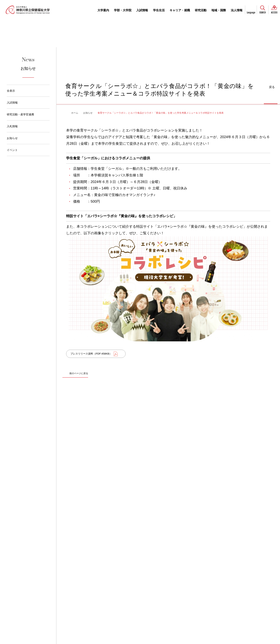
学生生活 (159, 10)
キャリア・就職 (180, 10)
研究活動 (201, 10)
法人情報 (237, 10)
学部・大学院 (123, 10)
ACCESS (274, 13)
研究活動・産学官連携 (20, 114)
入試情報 (142, 10)
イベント (12, 150)
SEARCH (263, 13)
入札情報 (12, 126)
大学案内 (103, 10)
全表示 (11, 91)
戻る (272, 87)
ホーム (75, 113)
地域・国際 (219, 10)
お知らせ (12, 138)
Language (251, 13)
